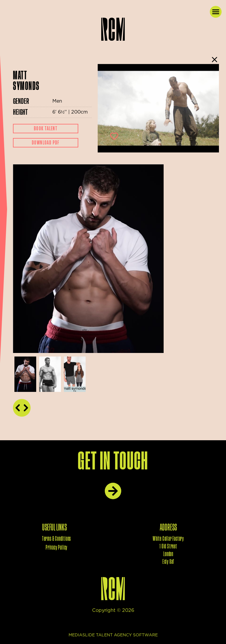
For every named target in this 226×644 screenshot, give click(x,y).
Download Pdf (46, 143)
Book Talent (46, 129)
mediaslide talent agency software (113, 635)
